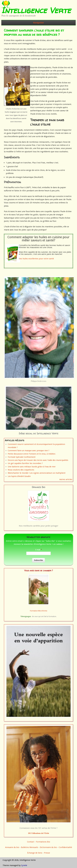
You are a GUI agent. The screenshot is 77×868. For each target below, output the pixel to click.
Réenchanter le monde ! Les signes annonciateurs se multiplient (37, 473)
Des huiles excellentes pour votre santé (36, 259)
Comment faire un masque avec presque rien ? (29, 451)
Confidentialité (65, 847)
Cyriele (24, 865)
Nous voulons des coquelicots (21, 470)
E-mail (39, 550)
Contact (31, 842)
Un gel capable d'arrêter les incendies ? (25, 463)
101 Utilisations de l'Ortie (38, 833)
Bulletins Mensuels (29, 847)
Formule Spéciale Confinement (22, 457)
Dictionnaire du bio (48, 847)
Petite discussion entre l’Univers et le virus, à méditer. (32, 454)
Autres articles (66, 479)
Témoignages (26, 616)
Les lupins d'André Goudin (19, 476)
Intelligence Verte (36, 10)
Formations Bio (43, 842)
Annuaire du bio (12, 847)
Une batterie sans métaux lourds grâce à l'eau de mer (32, 467)
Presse (47, 853)
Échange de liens (35, 853)
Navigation (38, 23)
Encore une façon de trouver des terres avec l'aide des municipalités (38, 460)
